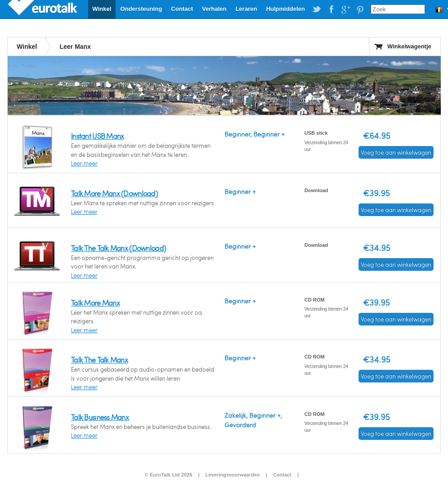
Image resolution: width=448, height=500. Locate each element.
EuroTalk (43, 9)
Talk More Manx (95, 303)
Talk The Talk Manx (99, 360)
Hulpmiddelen (285, 9)
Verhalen (214, 9)
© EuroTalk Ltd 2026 (168, 475)
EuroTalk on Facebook (331, 9)
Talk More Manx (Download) (114, 193)
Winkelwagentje (409, 46)
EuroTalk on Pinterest (360, 9)
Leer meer (84, 163)
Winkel (102, 9)
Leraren (246, 9)
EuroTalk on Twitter (317, 9)
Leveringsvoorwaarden (233, 475)
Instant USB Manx (97, 136)
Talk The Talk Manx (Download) (118, 248)
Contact (182, 9)
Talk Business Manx (100, 417)
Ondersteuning (141, 9)
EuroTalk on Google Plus (345, 9)
